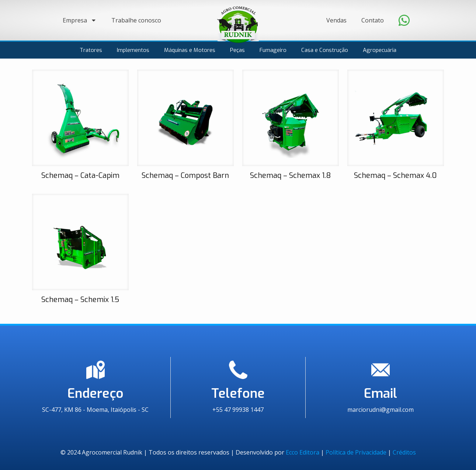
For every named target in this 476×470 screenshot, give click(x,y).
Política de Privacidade (356, 452)
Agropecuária (380, 50)
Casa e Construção (325, 50)
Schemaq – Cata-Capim (80, 176)
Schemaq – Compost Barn (185, 176)
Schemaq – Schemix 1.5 (80, 300)
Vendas (336, 20)
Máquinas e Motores (190, 50)
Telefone (238, 393)
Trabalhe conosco (136, 20)
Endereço (95, 393)
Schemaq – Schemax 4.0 (395, 176)
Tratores (91, 50)
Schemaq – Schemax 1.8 (290, 176)
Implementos (133, 50)
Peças (237, 50)
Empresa (80, 20)
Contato (373, 20)
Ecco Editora (303, 452)
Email (381, 393)
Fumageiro (273, 50)
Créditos (404, 452)
